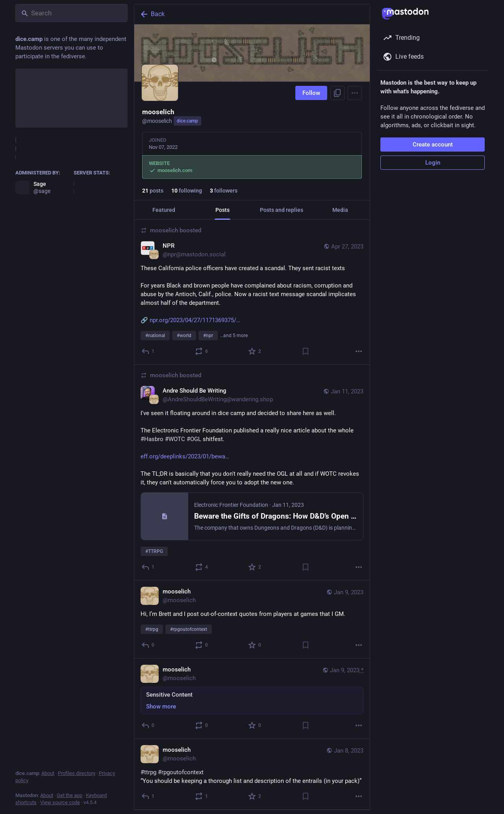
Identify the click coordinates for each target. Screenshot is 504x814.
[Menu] (355, 93)
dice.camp (187, 121)
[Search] (71, 13)
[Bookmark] (306, 351)
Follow (311, 93)
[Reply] (148, 351)
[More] (359, 351)
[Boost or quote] (202, 351)
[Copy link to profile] (337, 93)
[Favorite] (255, 351)
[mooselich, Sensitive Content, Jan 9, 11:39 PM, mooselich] (252, 699)
